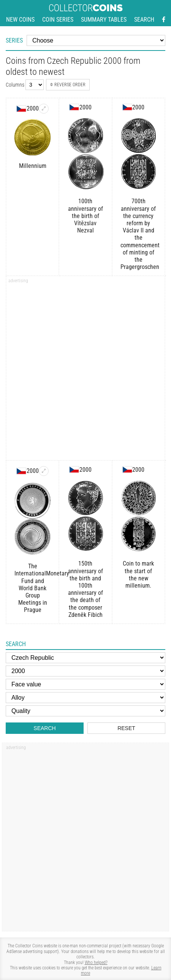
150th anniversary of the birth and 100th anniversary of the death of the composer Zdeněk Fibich (85, 589)
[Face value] (85, 684)
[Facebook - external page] (164, 20)
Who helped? (96, 963)
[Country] (85, 658)
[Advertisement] (85, 371)
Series (14, 40)
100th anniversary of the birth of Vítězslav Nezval (85, 216)
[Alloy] (85, 698)
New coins (20, 20)
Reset (126, 728)
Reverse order (67, 85)
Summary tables (104, 20)
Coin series (58, 20)
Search (144, 20)
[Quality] (85, 711)
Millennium (33, 166)
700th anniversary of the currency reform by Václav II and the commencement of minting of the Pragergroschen (139, 234)
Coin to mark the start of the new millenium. (138, 575)
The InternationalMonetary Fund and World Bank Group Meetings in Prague (32, 588)
